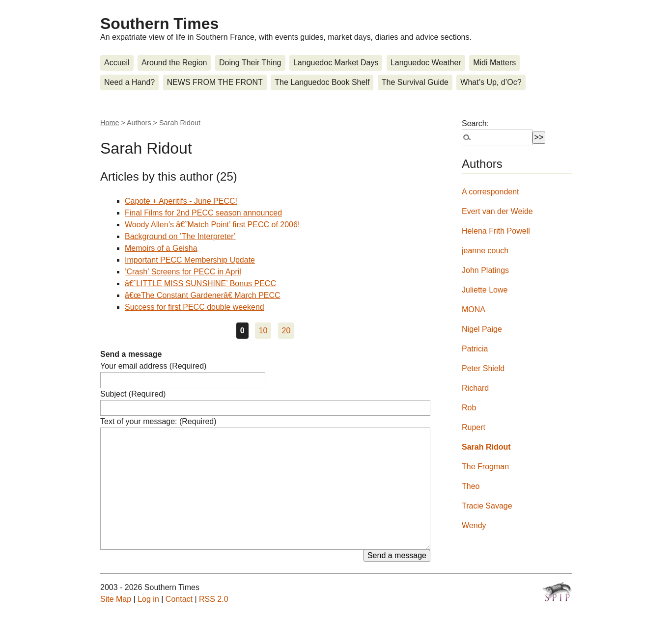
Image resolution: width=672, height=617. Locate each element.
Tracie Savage (487, 506)
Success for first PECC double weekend (195, 307)
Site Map (116, 599)
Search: (475, 123)
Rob (469, 408)
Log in (148, 599)
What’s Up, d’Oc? (491, 82)
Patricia (475, 349)
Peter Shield (483, 368)
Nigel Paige (482, 329)
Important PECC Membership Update (190, 260)
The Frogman (485, 467)
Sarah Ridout (486, 447)
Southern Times (159, 24)
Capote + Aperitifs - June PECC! (181, 201)
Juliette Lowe (485, 290)
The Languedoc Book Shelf (322, 82)
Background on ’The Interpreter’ (180, 236)
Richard (475, 388)
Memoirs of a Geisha (161, 248)
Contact (179, 599)
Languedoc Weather (426, 63)
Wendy (474, 525)
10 (263, 331)
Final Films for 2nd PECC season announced (203, 213)
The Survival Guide (415, 82)
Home (110, 123)
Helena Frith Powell (496, 231)
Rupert (474, 427)
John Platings (485, 270)
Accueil (117, 63)
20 (286, 331)
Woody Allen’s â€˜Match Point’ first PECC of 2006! (212, 225)
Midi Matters (494, 63)
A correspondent (490, 192)
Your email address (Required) (153, 366)
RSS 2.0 (214, 599)
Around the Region (174, 63)
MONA (474, 309)
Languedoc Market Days (336, 63)
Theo (471, 486)
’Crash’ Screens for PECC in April (183, 272)
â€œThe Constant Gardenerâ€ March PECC (203, 295)
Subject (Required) (133, 394)
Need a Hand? (129, 82)
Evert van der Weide (497, 211)
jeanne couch (485, 251)
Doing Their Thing (250, 63)
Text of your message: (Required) (158, 421)
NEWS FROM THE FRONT (215, 82)
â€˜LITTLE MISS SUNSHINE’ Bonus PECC (200, 283)
